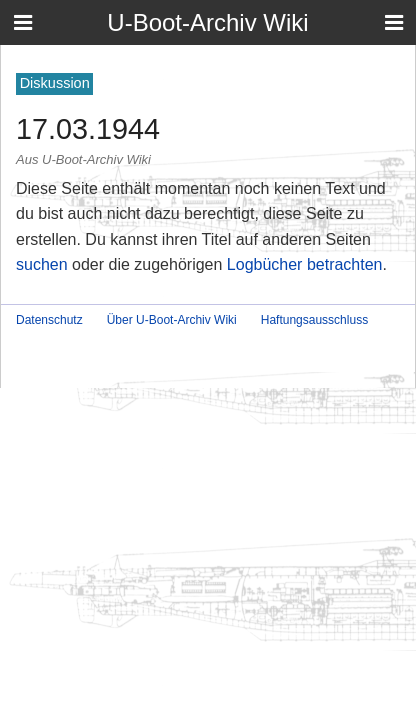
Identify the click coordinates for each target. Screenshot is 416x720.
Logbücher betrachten (305, 264)
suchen (42, 264)
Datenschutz (49, 320)
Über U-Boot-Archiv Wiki (172, 320)
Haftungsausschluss (314, 320)
